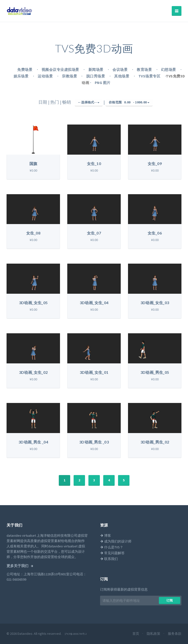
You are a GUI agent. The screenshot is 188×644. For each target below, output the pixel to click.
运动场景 (46, 76)
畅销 (67, 102)
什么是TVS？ (112, 547)
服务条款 (175, 634)
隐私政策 (154, 634)
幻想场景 (169, 70)
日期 (43, 102)
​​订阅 (170, 600)
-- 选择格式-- (89, 102)
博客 (106, 535)
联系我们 (109, 559)
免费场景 (25, 70)
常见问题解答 (112, 553)
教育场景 (145, 70)
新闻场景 (96, 70)
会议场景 (120, 70)
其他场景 (122, 76)
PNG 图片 (103, 83)
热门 (55, 102)
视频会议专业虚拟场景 (61, 70)
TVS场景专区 (150, 76)
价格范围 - (129, 103)
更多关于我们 (18, 566)
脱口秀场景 (96, 76)
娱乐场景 (21, 76)
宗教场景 (70, 76)
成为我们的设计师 (116, 541)
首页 (136, 634)
